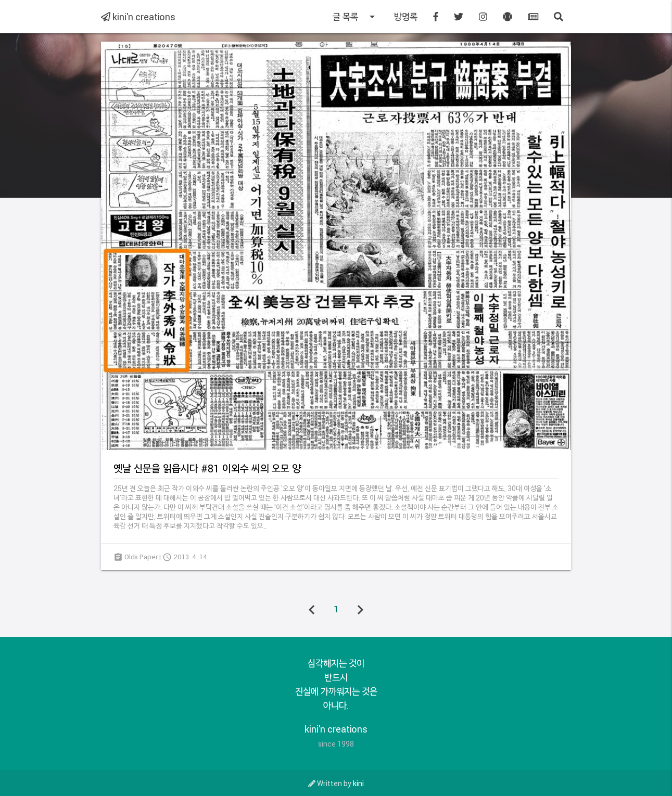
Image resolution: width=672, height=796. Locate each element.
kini (358, 783)
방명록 (406, 17)
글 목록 (356, 17)
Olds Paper (141, 557)
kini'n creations (138, 17)
